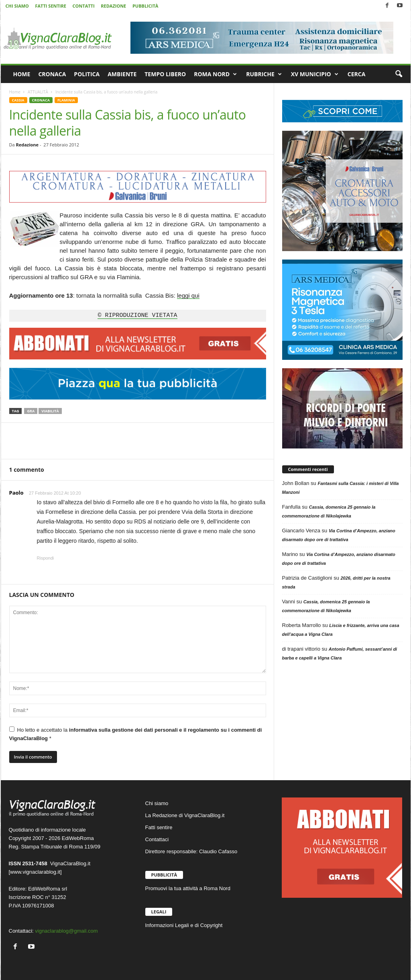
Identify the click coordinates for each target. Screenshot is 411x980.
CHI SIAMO (17, 6)
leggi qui (188, 295)
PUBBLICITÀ (145, 6)
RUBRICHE (264, 74)
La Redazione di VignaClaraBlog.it (185, 815)
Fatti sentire (159, 827)
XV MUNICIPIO (315, 74)
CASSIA (18, 100)
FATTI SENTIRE (50, 6)
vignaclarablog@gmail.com (66, 931)
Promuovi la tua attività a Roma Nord (188, 888)
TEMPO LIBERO (165, 74)
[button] (399, 74)
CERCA (357, 74)
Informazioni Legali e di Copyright (184, 925)
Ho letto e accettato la (136, 734)
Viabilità (50, 411)
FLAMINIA (66, 100)
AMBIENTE (122, 74)
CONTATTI (84, 6)
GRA (31, 411)
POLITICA (87, 74)
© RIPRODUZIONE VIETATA (137, 316)
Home (15, 92)
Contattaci (157, 839)
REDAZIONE (113, 6)
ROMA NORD (215, 74)
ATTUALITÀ (38, 92)
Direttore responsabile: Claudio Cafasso (191, 851)
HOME (22, 74)
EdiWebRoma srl (48, 889)
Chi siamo (157, 803)
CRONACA (52, 74)
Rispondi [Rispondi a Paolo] (46, 558)
